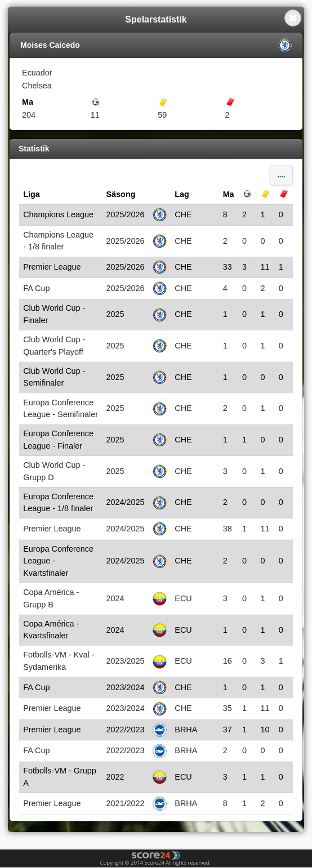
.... (282, 175)
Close (293, 18)
